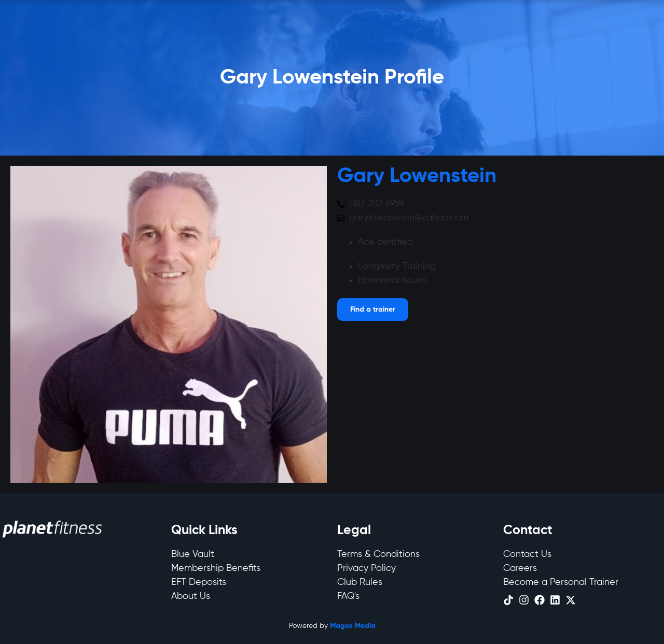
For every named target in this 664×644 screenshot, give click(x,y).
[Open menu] (373, 310)
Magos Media (353, 626)
